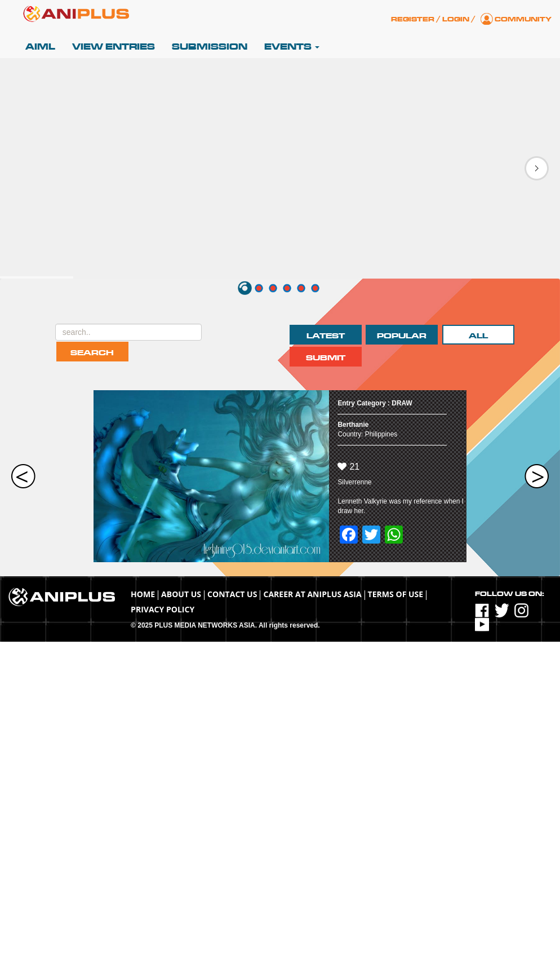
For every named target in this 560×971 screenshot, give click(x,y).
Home (143, 594)
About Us (181, 594)
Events (292, 47)
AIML (40, 47)
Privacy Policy (163, 609)
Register (413, 19)
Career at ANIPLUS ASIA (312, 594)
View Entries (114, 47)
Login (456, 19)
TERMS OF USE (396, 594)
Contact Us (232, 594)
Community (523, 19)
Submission (210, 47)
